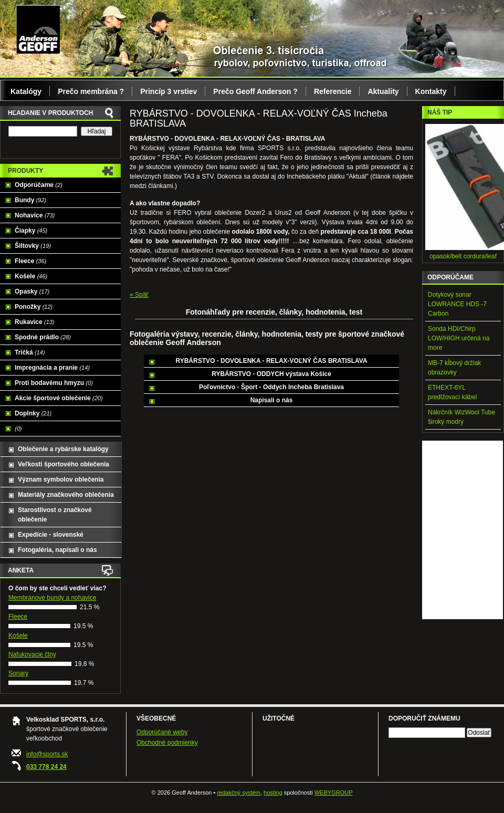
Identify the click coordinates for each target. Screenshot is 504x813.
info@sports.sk (47, 754)
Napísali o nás (272, 400)
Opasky (32, 291)
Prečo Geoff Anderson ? (255, 91)
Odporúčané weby (162, 732)
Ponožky (34, 307)
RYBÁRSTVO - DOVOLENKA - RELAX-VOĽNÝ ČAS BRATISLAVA (271, 361)
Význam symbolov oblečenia (61, 480)
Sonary (18, 673)
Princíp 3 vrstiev (169, 91)
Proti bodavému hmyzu (54, 383)
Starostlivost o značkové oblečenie (55, 515)
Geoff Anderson (38, 29)
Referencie (333, 91)
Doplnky (33, 413)
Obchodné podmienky (167, 743)
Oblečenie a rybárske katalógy (63, 449)
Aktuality (383, 91)
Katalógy (26, 91)
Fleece (30, 261)
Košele (31, 276)
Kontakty (431, 91)
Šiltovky (33, 246)
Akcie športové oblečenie (59, 398)
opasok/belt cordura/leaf (463, 256)
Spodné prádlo (43, 337)
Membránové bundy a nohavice (52, 598)
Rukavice (35, 322)
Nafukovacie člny (32, 654)
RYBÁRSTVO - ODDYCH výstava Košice (271, 374)
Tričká (30, 352)
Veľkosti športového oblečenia (64, 464)
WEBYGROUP (334, 793)
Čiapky (31, 231)
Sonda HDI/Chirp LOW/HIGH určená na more (459, 338)
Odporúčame (39, 185)
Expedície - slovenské (51, 535)
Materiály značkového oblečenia (66, 495)
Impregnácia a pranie (52, 368)
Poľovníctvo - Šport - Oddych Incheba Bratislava (271, 387)
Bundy (30, 200)
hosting (273, 793)
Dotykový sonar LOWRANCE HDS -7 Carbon (457, 304)
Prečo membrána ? (91, 91)
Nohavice (35, 215)
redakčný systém (239, 793)
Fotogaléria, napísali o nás (57, 550)
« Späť (139, 295)
